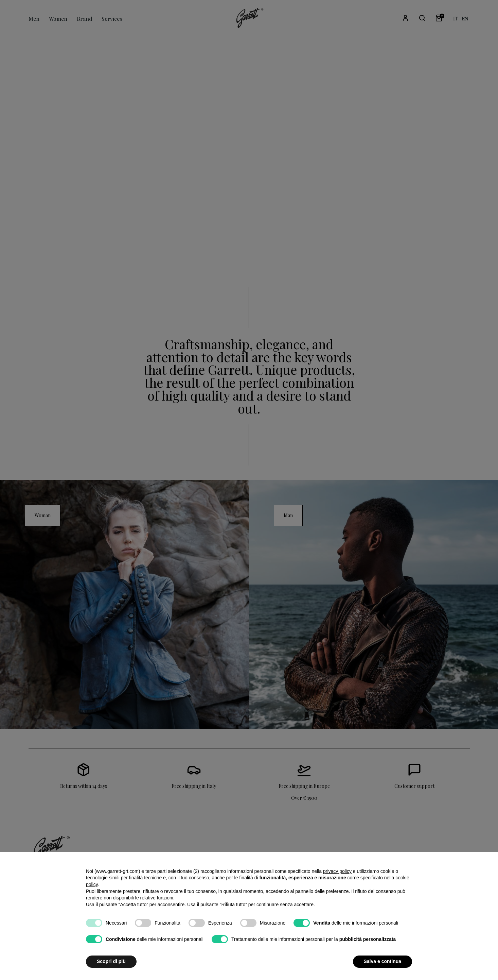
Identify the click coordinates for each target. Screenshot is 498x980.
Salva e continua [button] (383, 961)
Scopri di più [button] (111, 961)
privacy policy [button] (337, 871)
